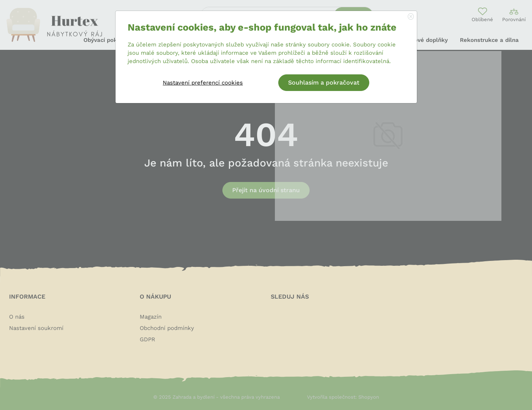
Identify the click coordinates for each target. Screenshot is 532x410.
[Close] (411, 17)
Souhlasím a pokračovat (324, 82)
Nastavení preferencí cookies (203, 83)
